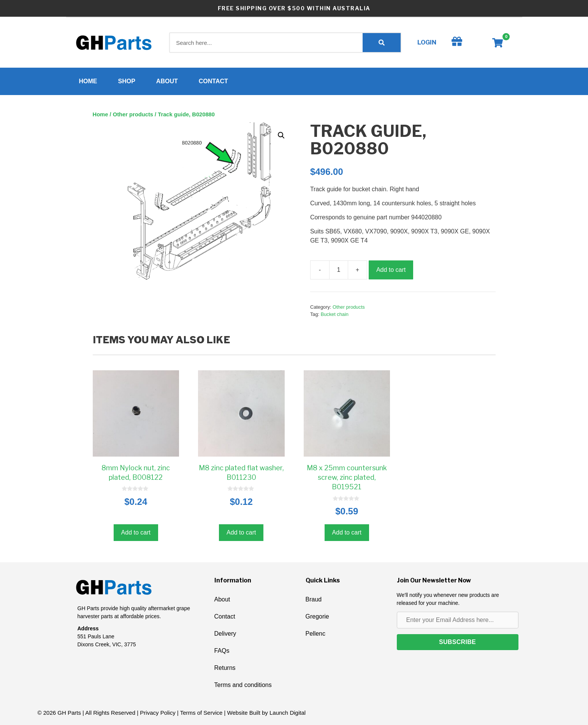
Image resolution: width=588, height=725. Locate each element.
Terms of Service (201, 713)
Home (88, 81)
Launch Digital (288, 713)
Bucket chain (335, 314)
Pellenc (315, 634)
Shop (127, 81)
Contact (213, 81)
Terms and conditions (243, 685)
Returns (225, 668)
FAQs (222, 651)
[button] (281, 135)
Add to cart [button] (136, 532)
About (167, 81)
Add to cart (391, 270)
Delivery (225, 634)
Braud (314, 599)
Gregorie (317, 616)
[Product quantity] (339, 270)
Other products (133, 114)
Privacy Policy (158, 713)
